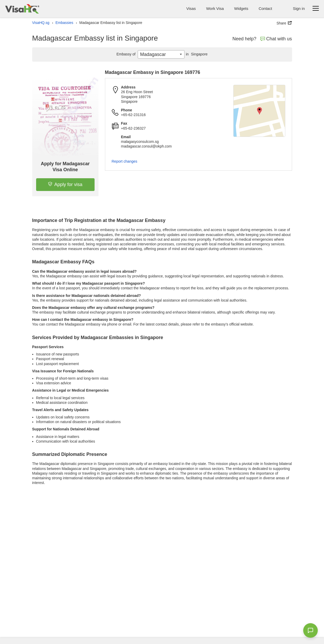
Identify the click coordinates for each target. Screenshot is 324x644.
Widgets (241, 8)
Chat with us (276, 39)
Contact (265, 8)
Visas (191, 8)
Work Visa (215, 8)
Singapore (196, 54)
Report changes (125, 161)
